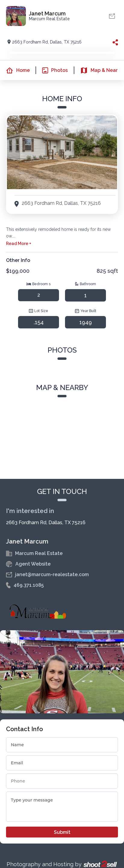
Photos (52, 70)
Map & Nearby (98, 70)
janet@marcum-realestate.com (52, 574)
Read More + (19, 244)
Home (15, 70)
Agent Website (33, 564)
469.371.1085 (29, 585)
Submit (62, 832)
